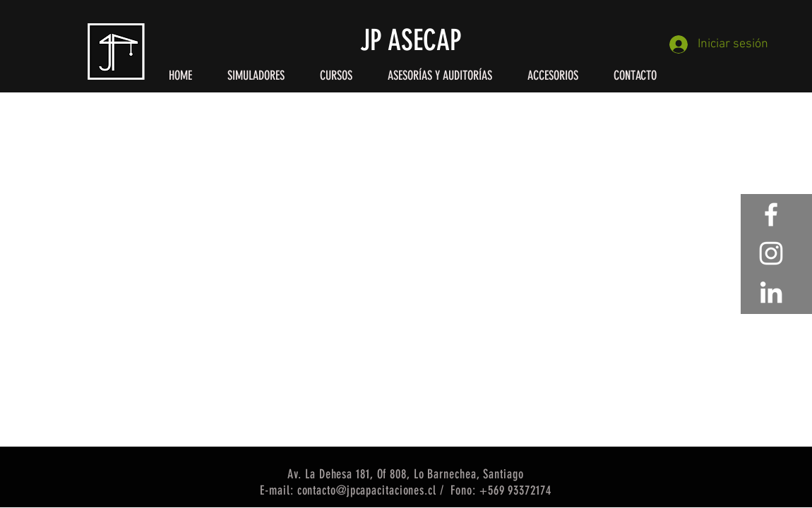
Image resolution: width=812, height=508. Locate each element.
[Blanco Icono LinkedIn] (771, 292)
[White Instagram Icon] (771, 253)
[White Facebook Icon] (771, 214)
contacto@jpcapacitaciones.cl (367, 490)
